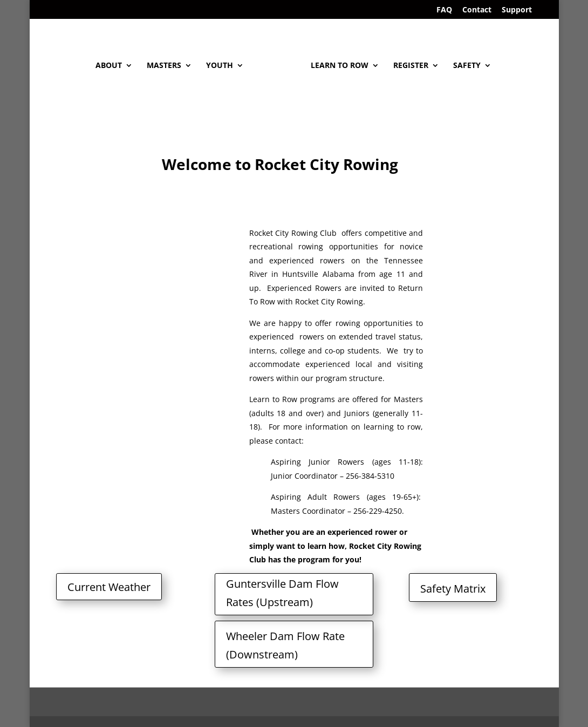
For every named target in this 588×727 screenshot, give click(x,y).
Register (411, 66)
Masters (164, 66)
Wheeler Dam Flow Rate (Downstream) (285, 645)
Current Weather (109, 587)
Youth (220, 66)
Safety (467, 66)
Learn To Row (340, 66)
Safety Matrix (453, 589)
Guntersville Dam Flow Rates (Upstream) (282, 593)
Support (517, 10)
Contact (477, 10)
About (109, 66)
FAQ (444, 10)
